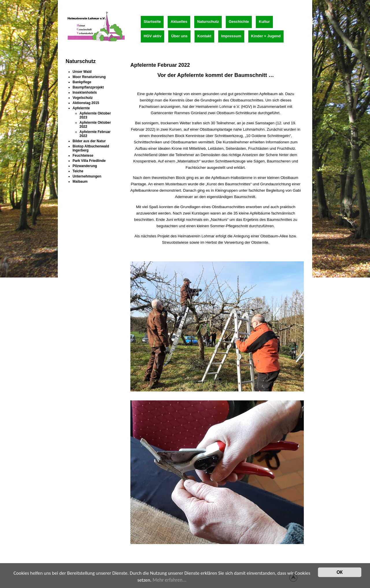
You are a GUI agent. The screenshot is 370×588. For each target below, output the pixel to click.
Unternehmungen (87, 176)
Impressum (231, 36)
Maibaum (80, 182)
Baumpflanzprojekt (88, 87)
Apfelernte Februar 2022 (160, 65)
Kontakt (204, 36)
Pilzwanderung (85, 166)
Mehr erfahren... (170, 581)
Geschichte (239, 22)
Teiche (78, 171)
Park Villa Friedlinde (89, 161)
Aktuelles (179, 22)
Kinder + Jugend (266, 36)
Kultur (264, 22)
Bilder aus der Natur (89, 141)
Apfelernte (81, 108)
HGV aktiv (152, 36)
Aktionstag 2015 (86, 103)
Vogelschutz (83, 98)
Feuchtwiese (83, 156)
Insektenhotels (85, 93)
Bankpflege (82, 82)
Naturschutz (208, 22)
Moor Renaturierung (89, 77)
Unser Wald (82, 72)
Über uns (179, 36)
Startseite (152, 22)
